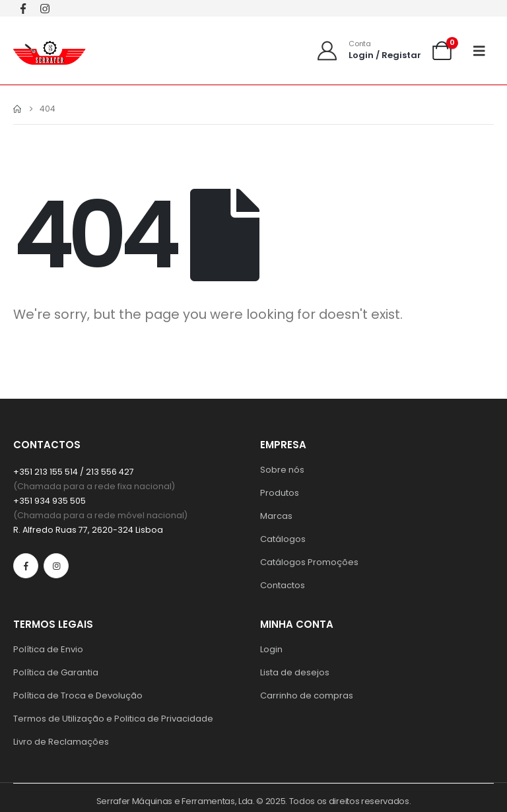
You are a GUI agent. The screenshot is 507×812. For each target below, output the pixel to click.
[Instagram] (45, 8)
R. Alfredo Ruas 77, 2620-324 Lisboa (88, 530)
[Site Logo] (50, 51)
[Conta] (368, 51)
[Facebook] (23, 8)
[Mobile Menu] (484, 51)
